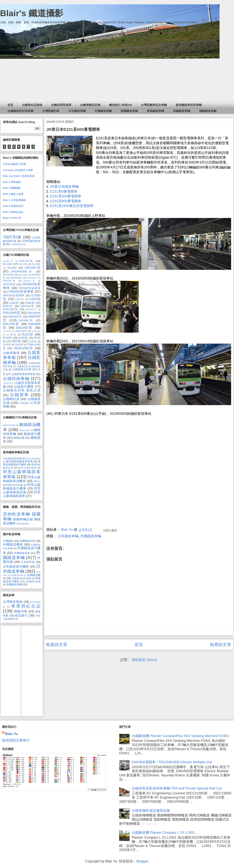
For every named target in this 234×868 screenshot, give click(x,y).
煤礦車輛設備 (23, 519)
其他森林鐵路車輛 (12, 458)
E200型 (35, 299)
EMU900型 (25, 328)
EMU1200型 (11, 309)
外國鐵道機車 (13, 544)
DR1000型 (33, 268)
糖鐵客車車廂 (9, 425)
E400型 (30, 303)
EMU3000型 (11, 313)
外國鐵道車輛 (91, 536)
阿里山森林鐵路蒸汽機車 (22, 487)
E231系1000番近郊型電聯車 (72, 206)
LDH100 (7, 331)
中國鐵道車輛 (103, 111)
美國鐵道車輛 (182, 111)
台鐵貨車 (19, 395)
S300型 (7, 345)
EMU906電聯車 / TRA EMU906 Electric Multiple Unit (172, 762)
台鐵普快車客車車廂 (23, 374)
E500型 (8, 306)
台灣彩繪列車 (51, 111)
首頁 (10, 105)
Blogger (142, 861)
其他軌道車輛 (17, 514)
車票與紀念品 (26, 606)
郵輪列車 (21, 611)
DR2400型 (16, 278)
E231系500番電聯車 (66, 196)
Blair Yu (11, 734)
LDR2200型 (21, 331)
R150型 (8, 338)
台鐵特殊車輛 (16, 379)
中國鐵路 (8, 541)
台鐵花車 (7, 383)
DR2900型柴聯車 (29, 288)
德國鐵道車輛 (208, 111)
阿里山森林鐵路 (27, 468)
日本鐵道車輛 (77, 111)
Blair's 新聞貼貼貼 (13, 212)
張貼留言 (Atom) (144, 660)
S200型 (33, 341)
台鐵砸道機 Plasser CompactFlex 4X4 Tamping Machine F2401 (180, 736)
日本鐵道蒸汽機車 (16, 567)
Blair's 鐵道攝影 (32, 13)
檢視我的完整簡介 (16, 740)
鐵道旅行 (21, 615)
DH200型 (8, 261)
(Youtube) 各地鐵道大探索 (18, 170)
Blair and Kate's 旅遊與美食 (19, 176)
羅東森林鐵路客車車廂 (19, 461)
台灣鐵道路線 (13, 602)
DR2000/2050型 (22, 272)
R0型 (13, 335)
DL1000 (7, 264)
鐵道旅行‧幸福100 (121, 105)
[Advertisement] (117, 80)
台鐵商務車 (11, 353)
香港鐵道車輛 (155, 111)
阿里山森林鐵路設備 (22, 490)
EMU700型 (11, 324)
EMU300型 (34, 313)
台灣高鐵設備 (16, 244)
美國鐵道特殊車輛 (21, 578)
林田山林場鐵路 (33, 459)
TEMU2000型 (23, 348)
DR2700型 (9, 284)
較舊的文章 (221, 645)
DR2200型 (23, 275)
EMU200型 (31, 309)
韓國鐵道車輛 (129, 111)
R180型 (23, 338)
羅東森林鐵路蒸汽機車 (22, 463)
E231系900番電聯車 (66, 201)
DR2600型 (30, 281)
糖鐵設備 (19, 438)
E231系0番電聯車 (64, 191)
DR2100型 (8, 275)
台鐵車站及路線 (32, 105)
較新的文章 (57, 645)
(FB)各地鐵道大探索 (15, 164)
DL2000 (36, 264)
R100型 (28, 334)
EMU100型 (27, 306)
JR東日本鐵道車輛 (64, 186)
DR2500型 (32, 278)
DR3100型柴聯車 (14, 295)
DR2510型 (10, 281)
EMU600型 (26, 320)
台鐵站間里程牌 (61, 105)
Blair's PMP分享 (12, 218)
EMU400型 (15, 317)
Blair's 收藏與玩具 (13, 206)
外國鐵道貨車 (22, 553)
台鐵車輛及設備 (90, 105)
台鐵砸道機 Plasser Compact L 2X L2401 (163, 832)
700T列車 (12, 237)
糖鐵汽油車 (25, 430)
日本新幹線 (28, 562)
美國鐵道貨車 (33, 581)
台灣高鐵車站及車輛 (154, 105)
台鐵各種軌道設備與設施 (151, 810)
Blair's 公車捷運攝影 (15, 200)
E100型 (20, 299)
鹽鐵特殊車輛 (23, 524)
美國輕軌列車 (17, 575)
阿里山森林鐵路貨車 (22, 494)
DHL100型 (27, 261)
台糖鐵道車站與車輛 (20, 111)
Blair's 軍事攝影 (12, 182)
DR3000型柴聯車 (21, 292)
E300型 (14, 303)
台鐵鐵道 (24, 403)
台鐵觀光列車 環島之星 (22, 390)
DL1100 (23, 264)
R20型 (17, 341)
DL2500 (12, 268)
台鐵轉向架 (11, 399)
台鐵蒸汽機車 (24, 387)
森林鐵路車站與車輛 (189, 105)
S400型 (19, 345)
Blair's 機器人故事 (13, 194)
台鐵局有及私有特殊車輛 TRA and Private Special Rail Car (177, 788)
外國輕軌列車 (27, 541)
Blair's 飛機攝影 (12, 188)
